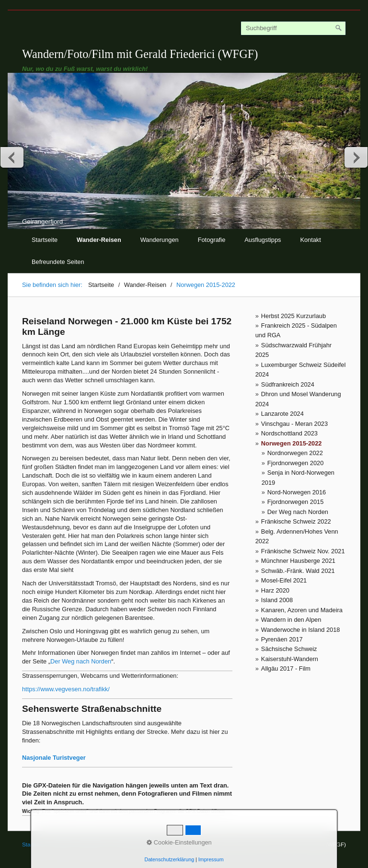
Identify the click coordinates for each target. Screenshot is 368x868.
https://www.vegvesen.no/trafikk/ (66, 689)
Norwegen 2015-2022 (292, 443)
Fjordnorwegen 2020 (295, 463)
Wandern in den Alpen (291, 620)
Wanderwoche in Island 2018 (301, 630)
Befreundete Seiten (58, 262)
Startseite (45, 240)
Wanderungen (160, 240)
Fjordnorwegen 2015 (295, 502)
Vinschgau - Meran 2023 (294, 424)
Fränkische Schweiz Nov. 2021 (303, 551)
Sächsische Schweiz (289, 649)
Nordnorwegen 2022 (295, 453)
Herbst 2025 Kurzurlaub (293, 316)
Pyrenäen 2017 (282, 639)
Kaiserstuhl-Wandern (290, 659)
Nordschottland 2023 (289, 433)
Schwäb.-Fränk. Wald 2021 (298, 571)
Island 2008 (277, 600)
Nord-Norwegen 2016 (297, 492)
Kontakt (310, 240)
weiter (356, 157)
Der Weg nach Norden (298, 512)
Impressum (92, 844)
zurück (12, 157)
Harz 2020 (275, 590)
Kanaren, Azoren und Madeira (302, 610)
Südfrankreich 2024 (288, 384)
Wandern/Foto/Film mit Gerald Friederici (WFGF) (140, 54)
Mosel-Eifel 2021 (284, 580)
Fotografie (212, 240)
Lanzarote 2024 (282, 414)
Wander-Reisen (99, 240)
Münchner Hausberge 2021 (298, 561)
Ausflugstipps (263, 240)
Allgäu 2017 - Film (286, 668)
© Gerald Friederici (136, 844)
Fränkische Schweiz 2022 (296, 521)
